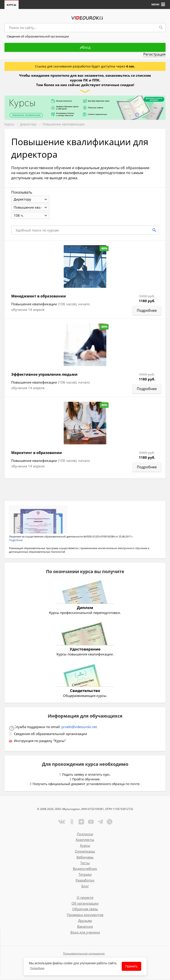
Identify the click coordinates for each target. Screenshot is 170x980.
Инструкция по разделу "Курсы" (40, 742)
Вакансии (85, 927)
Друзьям (85, 921)
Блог (85, 887)
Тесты (85, 864)
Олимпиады (85, 852)
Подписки (85, 835)
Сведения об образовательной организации (51, 735)
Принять (132, 966)
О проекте (85, 898)
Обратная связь (85, 910)
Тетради (85, 875)
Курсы (12, 5)
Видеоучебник (85, 869)
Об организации (85, 904)
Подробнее (37, 968)
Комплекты (85, 840)
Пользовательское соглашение (84, 954)
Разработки (85, 881)
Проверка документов (85, 916)
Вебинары (85, 858)
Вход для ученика (85, 933)
